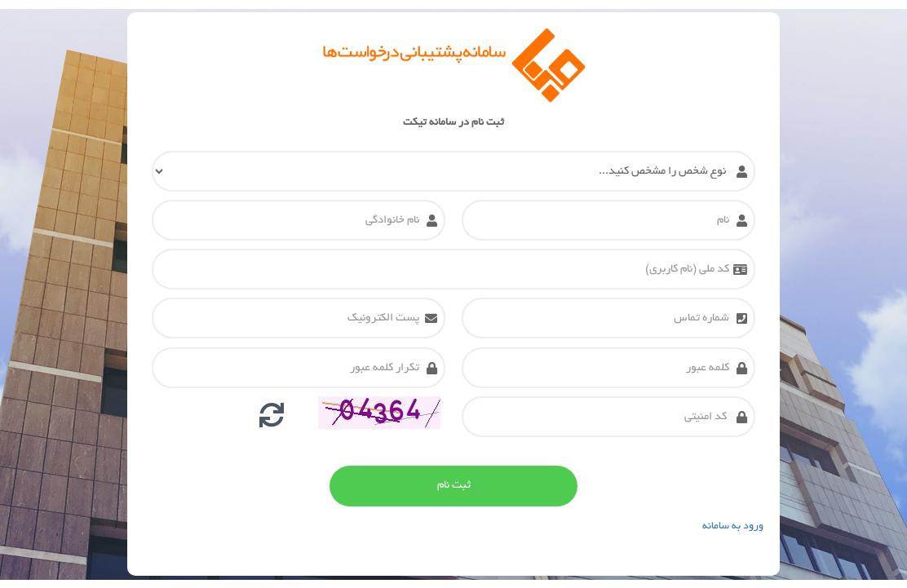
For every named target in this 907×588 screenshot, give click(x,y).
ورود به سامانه (733, 527)
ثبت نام (454, 486)
